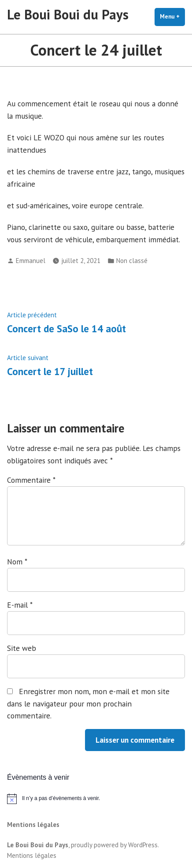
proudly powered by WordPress (114, 845)
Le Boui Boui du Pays (68, 14)
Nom (17, 562)
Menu (172, 16)
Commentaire (31, 480)
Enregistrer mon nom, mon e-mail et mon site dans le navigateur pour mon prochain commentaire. (88, 704)
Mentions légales (33, 825)
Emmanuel (31, 261)
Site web (22, 648)
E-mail (20, 605)
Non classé (132, 261)
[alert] (96, 799)
